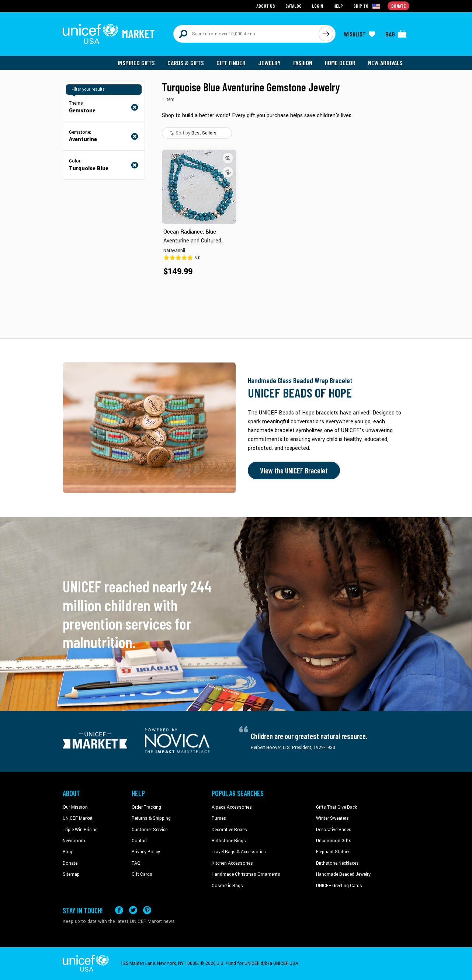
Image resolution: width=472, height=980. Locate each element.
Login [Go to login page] (317, 6)
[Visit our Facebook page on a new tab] (119, 910)
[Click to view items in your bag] (396, 34)
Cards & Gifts (186, 63)
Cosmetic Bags (227, 886)
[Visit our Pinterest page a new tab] (147, 910)
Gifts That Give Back (336, 807)
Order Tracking (146, 807)
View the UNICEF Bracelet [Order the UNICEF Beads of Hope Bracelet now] (294, 470)
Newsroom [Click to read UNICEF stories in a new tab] (74, 841)
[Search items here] (246, 34)
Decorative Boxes (229, 830)
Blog (67, 852)
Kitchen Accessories (232, 863)
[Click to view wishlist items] (360, 34)
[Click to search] (326, 34)
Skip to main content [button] (236, 0)
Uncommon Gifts (334, 841)
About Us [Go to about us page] (266, 6)
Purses (219, 818)
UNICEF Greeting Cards (339, 886)
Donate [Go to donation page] (398, 6)
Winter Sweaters (332, 818)
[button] (228, 158)
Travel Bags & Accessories (239, 852)
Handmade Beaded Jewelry (343, 874)
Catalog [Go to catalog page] (294, 6)
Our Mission (75, 807)
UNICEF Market (78, 818)
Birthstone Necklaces (337, 863)
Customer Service (150, 830)
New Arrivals (385, 63)
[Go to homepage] (109, 34)
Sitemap (71, 874)
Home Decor (340, 63)
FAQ (136, 863)
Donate (70, 863)
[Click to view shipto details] (367, 6)
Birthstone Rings (229, 841)
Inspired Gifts (136, 63)
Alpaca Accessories (232, 807)
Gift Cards (142, 874)
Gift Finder (231, 63)
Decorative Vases (334, 830)
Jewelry (269, 63)
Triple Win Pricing (80, 830)
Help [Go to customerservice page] (338, 6)
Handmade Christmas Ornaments (246, 874)
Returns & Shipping (151, 818)
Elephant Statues (333, 852)
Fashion (303, 63)
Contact (140, 841)
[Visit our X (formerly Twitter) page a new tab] (133, 910)
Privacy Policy (146, 852)
